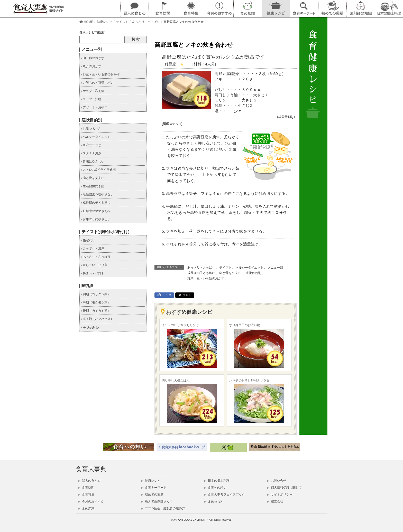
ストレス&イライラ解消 (98, 170)
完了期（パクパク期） (97, 319)
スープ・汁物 (91, 99)
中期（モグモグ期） (96, 302)
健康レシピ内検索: (92, 32)
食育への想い (215, 488)
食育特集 (86, 495)
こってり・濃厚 (93, 249)
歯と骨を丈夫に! (230, 273)
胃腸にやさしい (93, 161)
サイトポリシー (280, 495)
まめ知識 (86, 508)
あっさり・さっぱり (201, 268)
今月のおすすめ (91, 501)
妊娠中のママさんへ (96, 211)
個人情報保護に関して (285, 488)
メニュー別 (275, 268)
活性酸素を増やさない (97, 194)
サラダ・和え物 (93, 91)
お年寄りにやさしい (96, 219)
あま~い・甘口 (92, 273)
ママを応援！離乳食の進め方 (163, 508)
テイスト (225, 268)
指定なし (88, 240)
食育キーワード (154, 488)
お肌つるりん (91, 129)
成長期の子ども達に (201, 273)
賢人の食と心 (89, 481)
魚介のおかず (91, 66)
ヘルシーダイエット (250, 268)
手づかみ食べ (91, 327)
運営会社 (275, 501)
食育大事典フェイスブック (225, 495)
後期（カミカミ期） (96, 311)
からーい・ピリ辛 (94, 265)
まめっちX (213, 501)
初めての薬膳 (152, 495)
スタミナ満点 (91, 153)
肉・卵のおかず (93, 58)
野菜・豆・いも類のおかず (206, 278)
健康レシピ (151, 481)
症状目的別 (253, 273)
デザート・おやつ (94, 107)
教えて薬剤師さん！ (157, 501)
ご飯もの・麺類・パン (97, 83)
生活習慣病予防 (93, 186)
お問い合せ (277, 481)
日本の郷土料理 (217, 481)
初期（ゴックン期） (96, 294)
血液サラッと (91, 145)
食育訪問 (86, 488)
